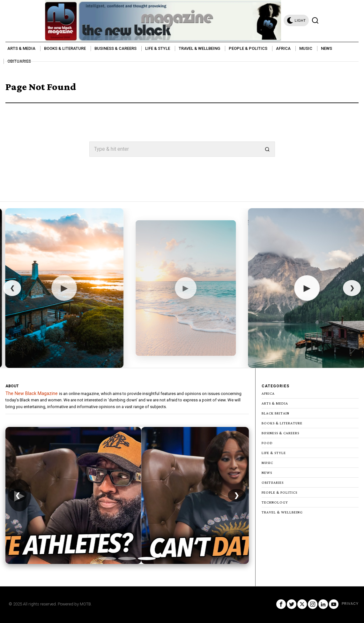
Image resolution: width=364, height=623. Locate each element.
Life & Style (274, 453)
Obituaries (273, 482)
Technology (275, 502)
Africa (268, 393)
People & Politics (279, 492)
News (267, 473)
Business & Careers (280, 433)
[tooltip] (281, 604)
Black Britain (275, 413)
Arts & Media (275, 403)
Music (267, 463)
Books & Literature (282, 423)
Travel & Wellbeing (282, 512)
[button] (267, 149)
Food (267, 443)
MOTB (85, 604)
